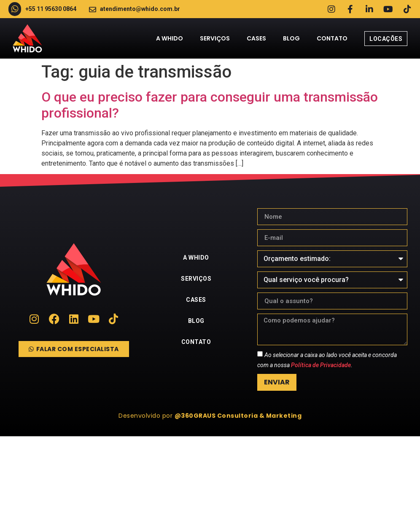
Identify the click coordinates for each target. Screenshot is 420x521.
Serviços (215, 39)
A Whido (170, 39)
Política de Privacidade (321, 365)
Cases (256, 39)
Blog (291, 39)
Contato (332, 39)
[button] (210, 416)
